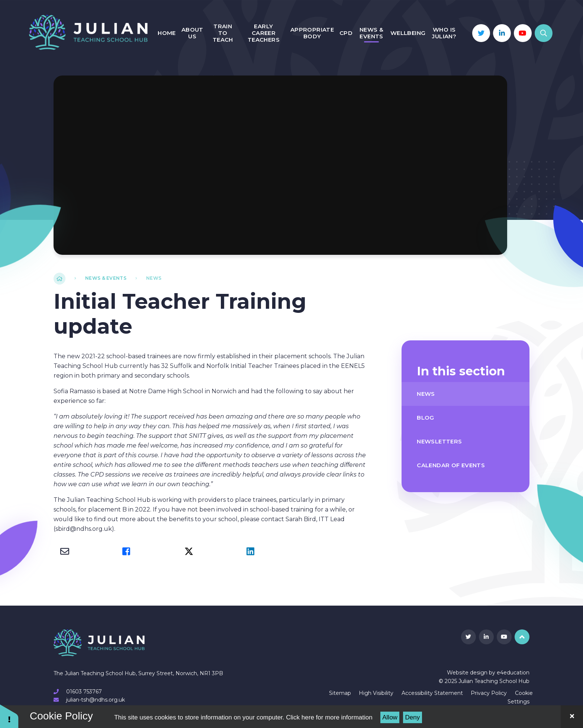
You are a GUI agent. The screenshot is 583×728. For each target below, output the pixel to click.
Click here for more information (329, 717)
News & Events (106, 278)
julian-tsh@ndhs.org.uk (96, 700)
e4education (513, 673)
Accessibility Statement (432, 693)
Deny (413, 717)
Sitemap (340, 693)
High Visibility (376, 693)
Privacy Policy (489, 693)
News (154, 278)
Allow (390, 717)
